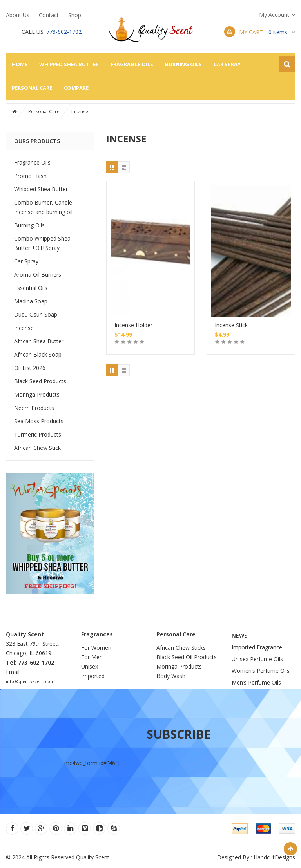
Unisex (90, 666)
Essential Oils (31, 288)
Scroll (290, 849)
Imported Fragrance (257, 647)
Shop (75, 15)
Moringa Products (37, 394)
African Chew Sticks (181, 648)
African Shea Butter (39, 341)
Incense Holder (133, 325)
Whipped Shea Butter (69, 64)
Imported (93, 676)
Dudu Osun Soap (36, 314)
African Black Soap (38, 354)
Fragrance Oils (132, 64)
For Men (92, 657)
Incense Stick (231, 325)
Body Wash (171, 676)
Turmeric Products (38, 434)
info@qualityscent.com (30, 681)
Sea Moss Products (39, 421)
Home (20, 64)
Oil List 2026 (30, 368)
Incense (24, 328)
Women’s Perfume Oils (261, 671)
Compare (76, 88)
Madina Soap (31, 301)
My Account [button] (274, 15)
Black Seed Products (40, 381)
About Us (18, 15)
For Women (96, 648)
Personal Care (32, 88)
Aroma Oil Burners (38, 275)
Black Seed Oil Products (187, 657)
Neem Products (34, 408)
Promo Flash (30, 176)
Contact (49, 15)
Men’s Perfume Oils (256, 682)
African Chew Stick (37, 448)
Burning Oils (183, 64)
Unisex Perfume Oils (257, 659)
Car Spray (227, 64)
